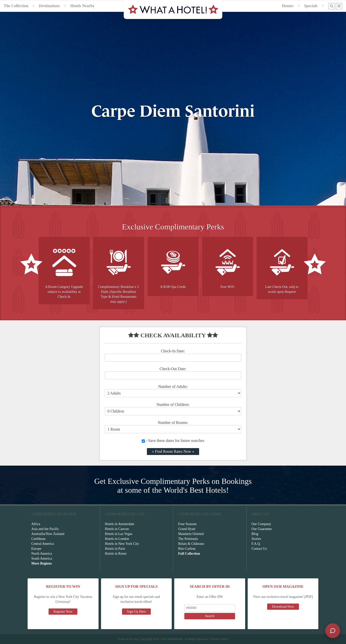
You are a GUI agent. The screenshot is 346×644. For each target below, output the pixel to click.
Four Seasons (187, 524)
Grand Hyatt (187, 529)
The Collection (16, 6)
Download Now (283, 607)
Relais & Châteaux (191, 544)
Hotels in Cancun (117, 529)
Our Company (261, 524)
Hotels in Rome (116, 554)
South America (42, 559)
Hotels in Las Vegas (119, 534)
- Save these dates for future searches (173, 441)
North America (42, 554)
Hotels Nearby (82, 6)
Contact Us (259, 549)
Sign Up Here (136, 612)
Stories (256, 539)
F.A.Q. (256, 544)
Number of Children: (173, 405)
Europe (36, 549)
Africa (36, 524)
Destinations (49, 6)
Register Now (63, 612)
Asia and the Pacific (45, 529)
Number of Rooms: (173, 423)
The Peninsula (188, 539)
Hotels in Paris (115, 549)
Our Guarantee (262, 529)
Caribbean (38, 539)
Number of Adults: (173, 387)
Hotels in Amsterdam (120, 524)
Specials (311, 6)
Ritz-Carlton (187, 549)
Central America (43, 544)
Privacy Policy (220, 639)
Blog (255, 534)
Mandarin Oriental (191, 534)
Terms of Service (128, 639)
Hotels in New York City (122, 544)
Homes (288, 6)
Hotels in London (117, 539)
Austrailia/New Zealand (48, 534)
